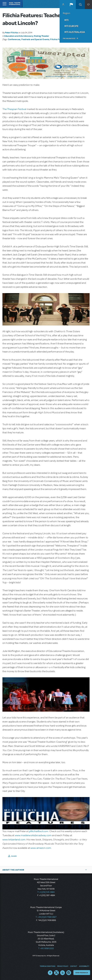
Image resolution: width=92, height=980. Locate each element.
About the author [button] (13, 870)
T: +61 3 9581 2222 (46, 948)
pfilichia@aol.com (39, 831)
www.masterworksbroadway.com (33, 835)
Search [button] (80, 5)
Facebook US (50, 973)
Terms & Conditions (47, 966)
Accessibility (84, 966)
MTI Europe (71, 26)
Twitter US (56, 973)
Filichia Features (58, 39)
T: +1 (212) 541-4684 (46, 892)
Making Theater (41, 36)
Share (14, 856)
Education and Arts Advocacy (19, 36)
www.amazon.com (41, 848)
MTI (66, 20)
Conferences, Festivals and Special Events (29, 39)
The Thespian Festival (14, 109)
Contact (74, 966)
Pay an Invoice (69, 39)
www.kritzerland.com (14, 840)
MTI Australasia (75, 32)
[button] (71, 5)
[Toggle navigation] (4, 4)
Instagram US (69, 973)
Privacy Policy (63, 966)
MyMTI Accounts (63, 5)
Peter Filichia (11, 33)
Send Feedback (82, 973)
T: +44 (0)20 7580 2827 (46, 917)
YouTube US (63, 973)
